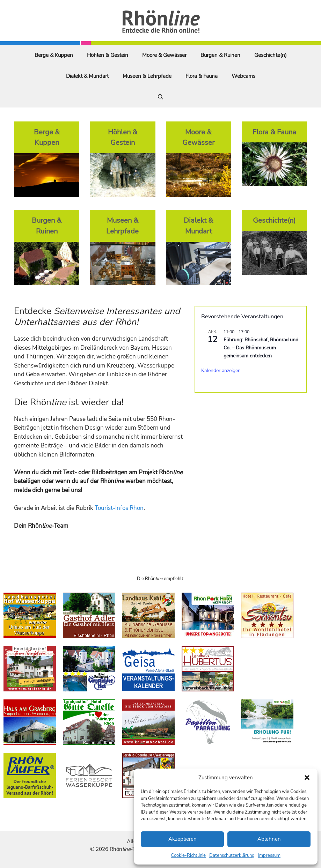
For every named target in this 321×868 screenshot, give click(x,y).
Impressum (269, 855)
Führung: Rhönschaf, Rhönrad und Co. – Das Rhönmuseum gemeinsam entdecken (261, 348)
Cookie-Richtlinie (188, 855)
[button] (307, 778)
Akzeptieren (183, 839)
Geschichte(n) (271, 55)
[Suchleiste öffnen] (160, 97)
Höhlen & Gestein (108, 55)
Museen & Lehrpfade (147, 76)
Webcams (243, 76)
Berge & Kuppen (54, 55)
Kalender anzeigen (221, 370)
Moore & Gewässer (164, 55)
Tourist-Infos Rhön (119, 508)
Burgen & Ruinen (220, 55)
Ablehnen (269, 839)
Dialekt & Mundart (87, 76)
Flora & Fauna (202, 76)
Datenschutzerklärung (232, 855)
